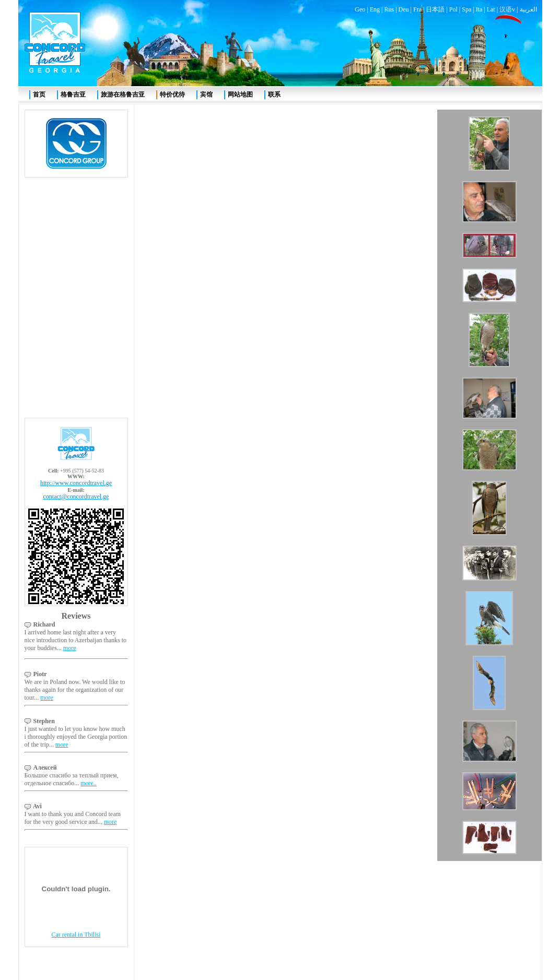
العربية (528, 9)
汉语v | (509, 9)
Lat (491, 9)
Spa (466, 9)
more (70, 648)
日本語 (435, 9)
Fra (417, 9)
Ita (479, 9)
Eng (375, 9)
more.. (89, 783)
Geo (360, 9)
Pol (453, 9)
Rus (389, 9)
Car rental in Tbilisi (76, 935)
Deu (404, 9)
